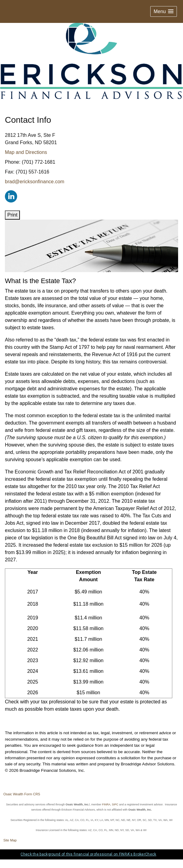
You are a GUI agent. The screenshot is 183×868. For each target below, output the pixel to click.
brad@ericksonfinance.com (35, 182)
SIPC (115, 804)
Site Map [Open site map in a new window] (10, 840)
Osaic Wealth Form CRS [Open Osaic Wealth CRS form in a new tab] (22, 794)
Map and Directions (26, 152)
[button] (164, 11)
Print (12, 215)
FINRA (106, 804)
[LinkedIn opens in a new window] (11, 196)
